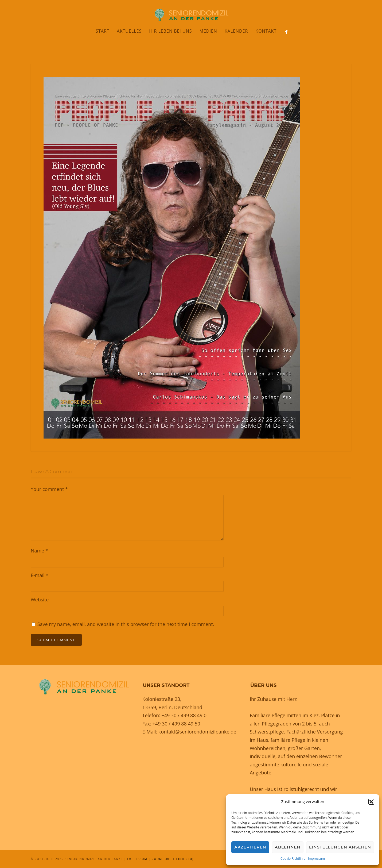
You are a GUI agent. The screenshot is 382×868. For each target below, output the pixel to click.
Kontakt (266, 31)
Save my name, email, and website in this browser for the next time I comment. (126, 624)
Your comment (49, 489)
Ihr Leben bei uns (170, 31)
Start (102, 31)
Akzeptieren (250, 847)
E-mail (40, 575)
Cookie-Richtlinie (293, 859)
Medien (208, 31)
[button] (371, 802)
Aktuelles (129, 31)
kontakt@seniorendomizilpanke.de (197, 732)
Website (40, 600)
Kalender (236, 31)
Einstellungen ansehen (340, 847)
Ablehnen (288, 847)
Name (39, 551)
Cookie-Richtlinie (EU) (173, 859)
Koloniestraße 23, (162, 699)
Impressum (316, 859)
